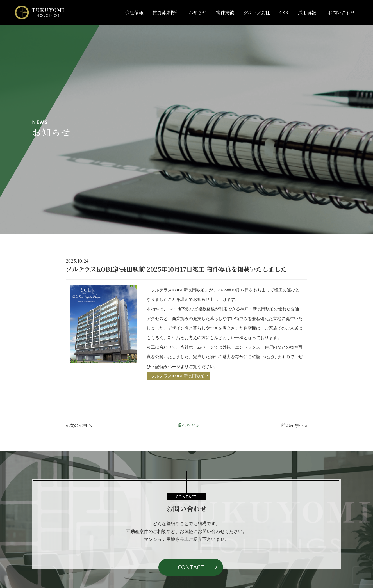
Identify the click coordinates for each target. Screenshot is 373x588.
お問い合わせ (342, 12)
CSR (284, 12)
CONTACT (191, 567)
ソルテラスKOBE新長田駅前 (178, 376)
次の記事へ (81, 425)
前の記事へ (292, 425)
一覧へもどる (186, 425)
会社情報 (134, 12)
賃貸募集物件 (166, 12)
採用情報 (307, 12)
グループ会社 (257, 12)
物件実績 (225, 12)
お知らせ (198, 12)
